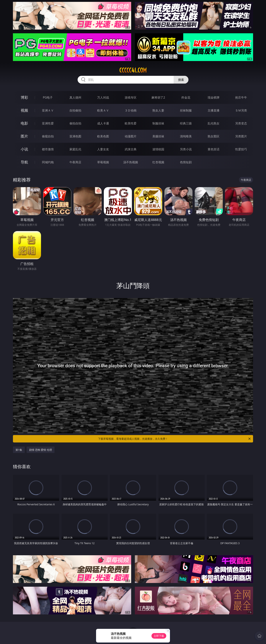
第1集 (19, 450)
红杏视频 (158, 162)
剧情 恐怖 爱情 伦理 (41, 450)
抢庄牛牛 (241, 97)
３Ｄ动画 (131, 110)
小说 (24, 149)
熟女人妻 (158, 110)
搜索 (181, 80)
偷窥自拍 (48, 136)
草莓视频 (103, 162)
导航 (24, 162)
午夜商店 (75, 162)
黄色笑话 (214, 149)
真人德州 (75, 97)
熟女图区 (214, 136)
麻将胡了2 (158, 97)
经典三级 (186, 123)
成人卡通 (103, 123)
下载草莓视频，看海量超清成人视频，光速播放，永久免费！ (175, 439)
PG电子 (48, 97)
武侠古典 (131, 149)
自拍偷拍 (75, 110)
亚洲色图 (75, 136)
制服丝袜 (158, 123)
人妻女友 (103, 149)
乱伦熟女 (214, 123)
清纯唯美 (186, 136)
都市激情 (48, 149)
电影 (24, 123)
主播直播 (214, 110)
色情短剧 (186, 162)
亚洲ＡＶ (48, 110)
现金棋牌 (214, 97)
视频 (24, 110)
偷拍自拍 (75, 123)
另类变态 (241, 123)
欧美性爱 (131, 123)
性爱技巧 (241, 149)
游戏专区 (131, 97)
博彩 (24, 97)
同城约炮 (48, 162)
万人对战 (103, 97)
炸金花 (186, 97)
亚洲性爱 (48, 123)
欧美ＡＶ (103, 110)
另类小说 (186, 149)
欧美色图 (103, 136)
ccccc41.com (133, 70)
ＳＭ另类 (241, 110)
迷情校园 (158, 149)
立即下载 (159, 636)
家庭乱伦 (75, 149)
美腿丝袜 (158, 136)
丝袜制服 (186, 110)
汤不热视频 (131, 162)
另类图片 (241, 136)
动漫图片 (131, 136)
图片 (24, 136)
